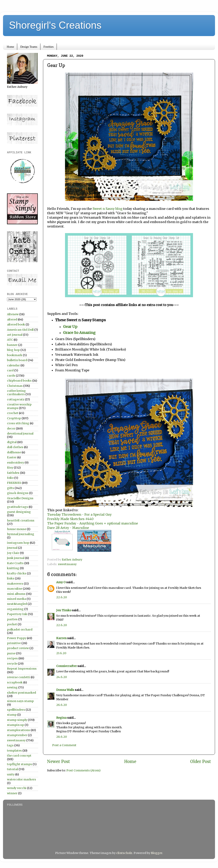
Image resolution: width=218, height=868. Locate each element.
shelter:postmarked (21, 693)
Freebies (48, 47)
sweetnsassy (67, 564)
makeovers (15, 584)
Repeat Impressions (22, 669)
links (11, 578)
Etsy (10, 468)
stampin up (15, 725)
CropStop (14, 418)
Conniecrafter (66, 666)
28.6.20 (61, 737)
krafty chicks (17, 573)
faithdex (13, 473)
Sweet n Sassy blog (107, 209)
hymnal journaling (21, 534)
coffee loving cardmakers (16, 393)
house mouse (17, 529)
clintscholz (124, 853)
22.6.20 (61, 597)
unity (11, 774)
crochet (13, 413)
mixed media (16, 599)
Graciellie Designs (20, 498)
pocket (12, 624)
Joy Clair (13, 553)
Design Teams (29, 47)
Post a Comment (64, 745)
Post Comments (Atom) (83, 770)
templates (14, 751)
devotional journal (20, 433)
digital (12, 442)
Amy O (61, 582)
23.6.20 (61, 653)
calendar (13, 365)
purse (11, 653)
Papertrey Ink (17, 614)
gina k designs (18, 493)
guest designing (19, 512)
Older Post (201, 762)
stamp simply (17, 720)
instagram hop (18, 543)
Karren (61, 638)
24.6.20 (61, 677)
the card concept (19, 756)
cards (11, 376)
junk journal (16, 558)
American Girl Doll (20, 330)
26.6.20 (61, 705)
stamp (12, 715)
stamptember (17, 735)
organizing (15, 609)
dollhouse (14, 452)
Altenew (13, 314)
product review (18, 648)
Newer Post (58, 762)
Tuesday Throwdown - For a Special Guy (79, 514)
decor (11, 428)
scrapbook (15, 682)
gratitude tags (17, 507)
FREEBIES (14, 483)
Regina (61, 718)
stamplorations (18, 730)
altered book (16, 324)
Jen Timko (64, 610)
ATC (10, 340)
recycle (12, 664)
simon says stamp (20, 701)
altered (12, 319)
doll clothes (15, 447)
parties (12, 619)
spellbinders (16, 710)
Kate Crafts (15, 563)
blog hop (13, 350)
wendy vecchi (17, 788)
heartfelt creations (21, 520)
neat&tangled (17, 604)
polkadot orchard (20, 630)
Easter (12, 457)
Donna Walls (65, 690)
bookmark (15, 355)
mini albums (16, 594)
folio (10, 478)
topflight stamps (19, 764)
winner (12, 793)
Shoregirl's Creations (55, 25)
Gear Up (70, 327)
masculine (15, 589)
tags (10, 745)
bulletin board (17, 360)
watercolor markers (21, 779)
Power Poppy (17, 638)
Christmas (15, 386)
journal (12, 548)
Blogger (156, 853)
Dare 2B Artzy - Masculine (68, 528)
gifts (10, 488)
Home (10, 47)
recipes (12, 658)
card (10, 370)
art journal (15, 335)
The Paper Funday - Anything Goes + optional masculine (93, 523)
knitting (13, 568)
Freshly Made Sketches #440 (70, 519)
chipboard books (19, 381)
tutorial (12, 769)
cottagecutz (16, 399)
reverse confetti (18, 677)
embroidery (15, 463)
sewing (12, 687)
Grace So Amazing (79, 333)
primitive (14, 643)
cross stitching (18, 423)
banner (12, 345)
